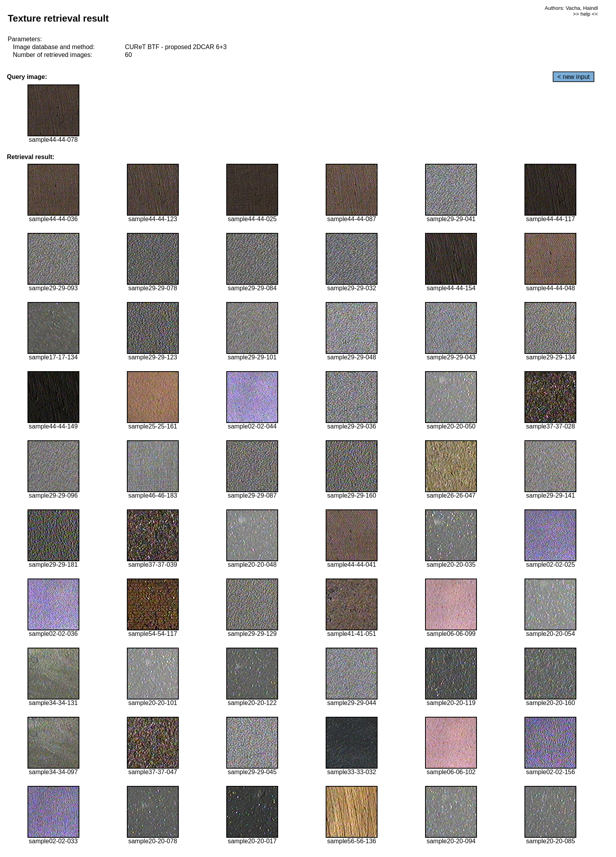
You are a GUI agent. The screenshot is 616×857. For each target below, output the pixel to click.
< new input (574, 77)
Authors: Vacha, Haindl (571, 8)
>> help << (585, 14)
